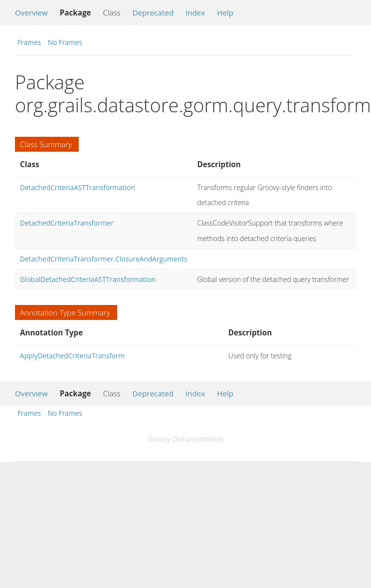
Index (195, 12)
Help (225, 12)
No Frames (65, 42)
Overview (31, 12)
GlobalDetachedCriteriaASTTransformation (88, 279)
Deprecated (153, 12)
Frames (29, 42)
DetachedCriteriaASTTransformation (78, 187)
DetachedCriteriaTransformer (67, 223)
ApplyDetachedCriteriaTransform (72, 356)
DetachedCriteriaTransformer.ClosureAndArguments (103, 259)
